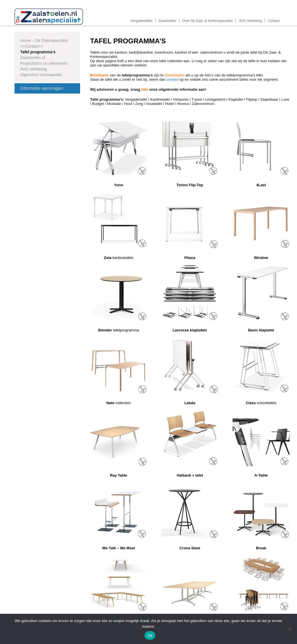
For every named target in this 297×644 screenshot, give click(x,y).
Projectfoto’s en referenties (44, 63)
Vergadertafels (142, 21)
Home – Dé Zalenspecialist (44, 40)
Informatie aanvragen (42, 88)
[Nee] (290, 629)
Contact (274, 21)
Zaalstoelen (167, 21)
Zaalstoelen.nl (33, 58)
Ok (150, 636)
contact (172, 79)
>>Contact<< (32, 46)
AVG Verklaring (250, 21)
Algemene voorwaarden (41, 75)
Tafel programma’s (38, 52)
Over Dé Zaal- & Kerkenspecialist (207, 21)
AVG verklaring (33, 69)
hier (145, 89)
